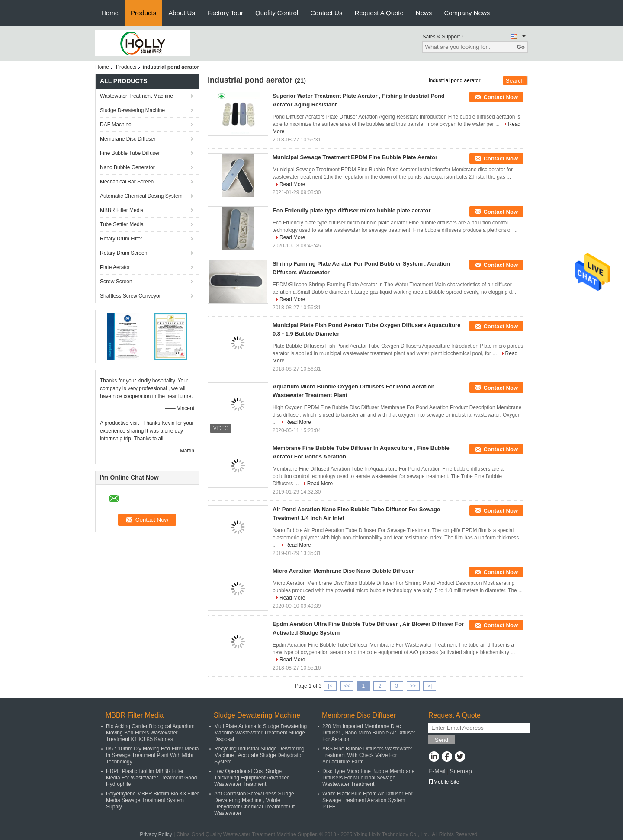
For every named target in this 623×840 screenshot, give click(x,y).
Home (110, 13)
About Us (182, 13)
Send (442, 740)
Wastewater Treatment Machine (136, 96)
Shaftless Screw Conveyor (130, 296)
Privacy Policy (156, 834)
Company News (467, 13)
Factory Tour (225, 13)
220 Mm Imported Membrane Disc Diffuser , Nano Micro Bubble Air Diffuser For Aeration (369, 733)
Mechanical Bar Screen (127, 182)
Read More (292, 184)
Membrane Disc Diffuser (128, 139)
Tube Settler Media (122, 224)
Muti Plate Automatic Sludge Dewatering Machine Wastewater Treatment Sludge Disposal (260, 733)
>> (413, 686)
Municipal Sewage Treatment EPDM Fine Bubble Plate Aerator (355, 157)
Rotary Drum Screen (124, 253)
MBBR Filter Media (122, 210)
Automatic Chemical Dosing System (141, 196)
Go (521, 47)
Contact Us (326, 13)
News (424, 13)
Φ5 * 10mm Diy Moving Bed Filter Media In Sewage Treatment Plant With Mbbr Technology (152, 755)
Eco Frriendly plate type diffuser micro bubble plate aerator (352, 210)
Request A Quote (379, 13)
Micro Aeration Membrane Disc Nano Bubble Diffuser (343, 571)
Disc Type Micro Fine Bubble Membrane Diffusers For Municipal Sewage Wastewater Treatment (368, 778)
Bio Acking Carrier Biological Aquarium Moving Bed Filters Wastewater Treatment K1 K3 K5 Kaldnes (150, 733)
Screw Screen (116, 282)
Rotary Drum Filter (121, 239)
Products (143, 13)
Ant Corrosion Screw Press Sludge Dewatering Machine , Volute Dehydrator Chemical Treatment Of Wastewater (254, 803)
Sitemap (461, 771)
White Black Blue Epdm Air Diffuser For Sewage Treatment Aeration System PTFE (368, 800)
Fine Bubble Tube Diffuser (130, 153)
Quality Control (277, 13)
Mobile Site (444, 782)
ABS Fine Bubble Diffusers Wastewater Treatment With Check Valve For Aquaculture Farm (367, 755)
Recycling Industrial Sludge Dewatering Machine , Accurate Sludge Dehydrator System (259, 755)
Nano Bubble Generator (127, 167)
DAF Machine (116, 125)
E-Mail (437, 771)
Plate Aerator (115, 267)
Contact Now (501, 97)
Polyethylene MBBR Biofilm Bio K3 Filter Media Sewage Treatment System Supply (153, 800)
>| (430, 686)
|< (330, 686)
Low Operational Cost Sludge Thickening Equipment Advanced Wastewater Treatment (252, 778)
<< (347, 686)
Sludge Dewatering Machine (132, 110)
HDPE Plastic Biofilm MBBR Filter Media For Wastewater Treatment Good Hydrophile (151, 778)
